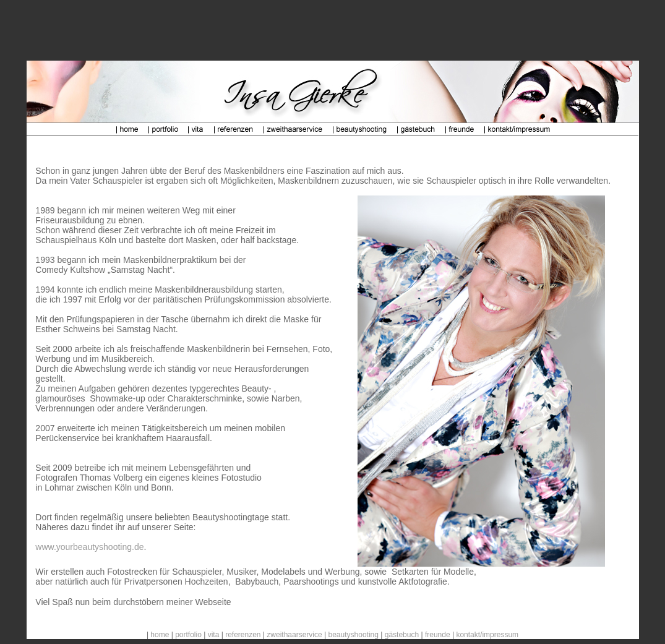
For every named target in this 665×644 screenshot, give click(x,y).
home (160, 635)
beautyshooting (354, 635)
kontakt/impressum (487, 635)
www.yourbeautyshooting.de (89, 547)
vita (214, 635)
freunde (438, 635)
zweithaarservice (294, 635)
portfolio (188, 635)
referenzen (243, 635)
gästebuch (402, 635)
